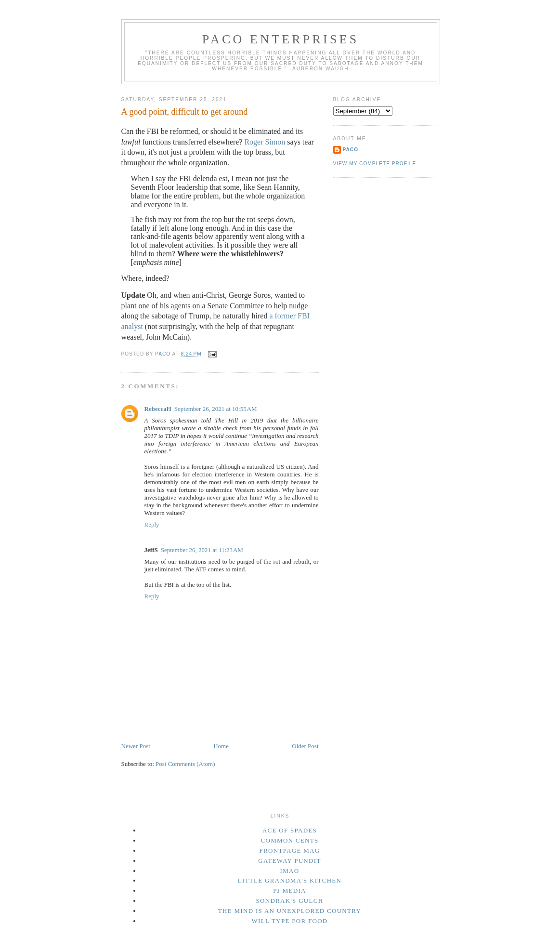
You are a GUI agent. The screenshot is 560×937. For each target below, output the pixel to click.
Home (221, 746)
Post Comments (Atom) (185, 764)
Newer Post (136, 746)
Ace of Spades (290, 830)
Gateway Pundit (289, 861)
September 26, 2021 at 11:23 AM (202, 550)
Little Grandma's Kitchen (290, 880)
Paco (351, 150)
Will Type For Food (289, 921)
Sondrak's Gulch (290, 901)
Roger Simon (265, 142)
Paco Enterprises (281, 39)
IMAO (290, 871)
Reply (152, 524)
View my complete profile (375, 164)
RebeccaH (158, 409)
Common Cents (290, 840)
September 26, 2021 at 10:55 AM (216, 409)
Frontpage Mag (290, 851)
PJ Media (290, 891)
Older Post (305, 746)
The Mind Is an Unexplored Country (290, 911)
